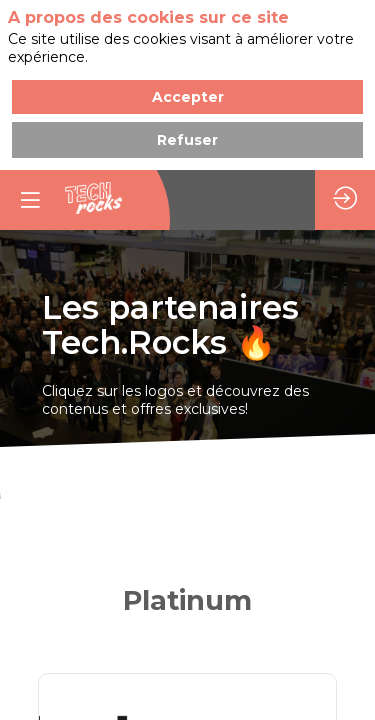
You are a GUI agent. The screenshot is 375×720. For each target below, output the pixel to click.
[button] (30, 200)
